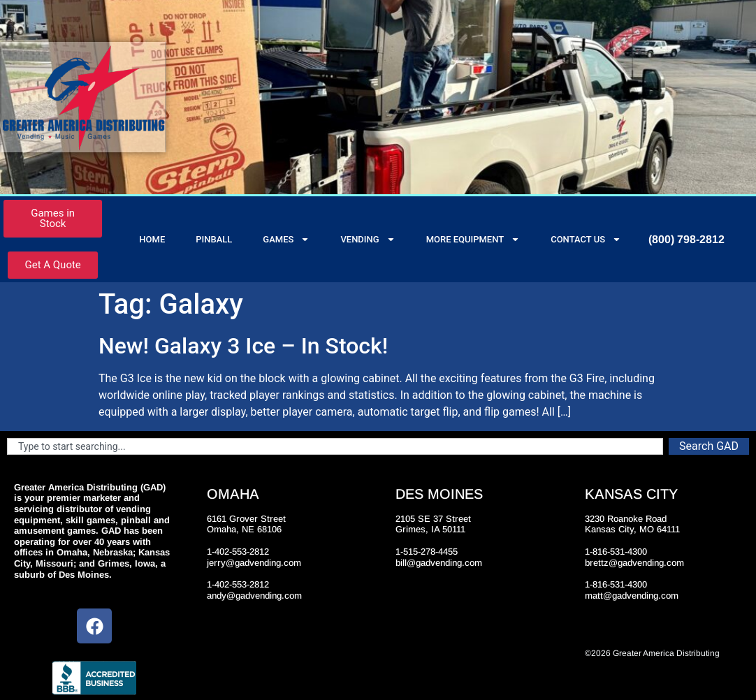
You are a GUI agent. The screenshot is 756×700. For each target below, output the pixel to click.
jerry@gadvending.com (254, 563)
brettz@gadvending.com (634, 563)
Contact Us (586, 239)
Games (286, 239)
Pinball (214, 239)
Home (152, 239)
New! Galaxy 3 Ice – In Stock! (243, 346)
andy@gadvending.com (254, 596)
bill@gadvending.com (439, 563)
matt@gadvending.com (632, 596)
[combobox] (335, 446)
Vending (368, 239)
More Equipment (473, 239)
